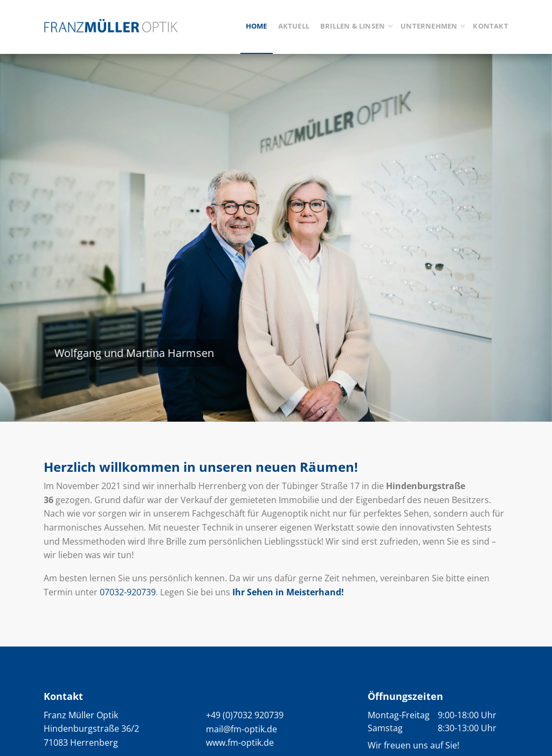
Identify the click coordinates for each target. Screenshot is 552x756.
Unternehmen (429, 26)
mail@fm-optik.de (241, 729)
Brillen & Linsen (353, 26)
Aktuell (294, 26)
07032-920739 (128, 592)
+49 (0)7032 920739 (245, 715)
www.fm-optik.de (240, 743)
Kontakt (490, 26)
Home (257, 26)
